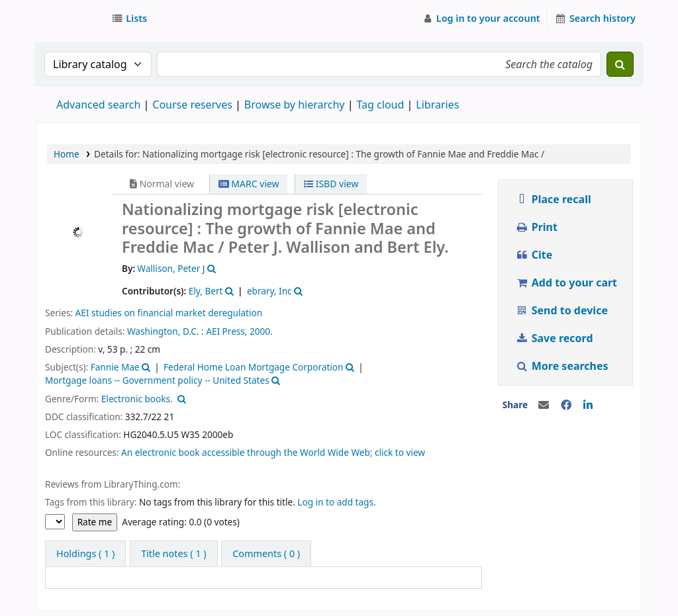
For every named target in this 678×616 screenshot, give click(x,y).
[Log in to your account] (481, 19)
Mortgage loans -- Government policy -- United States (157, 380)
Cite (534, 255)
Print (536, 227)
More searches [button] (563, 366)
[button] (132, 19)
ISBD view (331, 184)
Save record (556, 338)
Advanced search (98, 105)
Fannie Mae (115, 367)
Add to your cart (566, 283)
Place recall (553, 199)
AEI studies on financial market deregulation (169, 313)
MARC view (249, 184)
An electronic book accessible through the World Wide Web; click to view (273, 452)
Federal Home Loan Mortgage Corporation (254, 367)
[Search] (620, 64)
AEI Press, (226, 331)
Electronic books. (137, 399)
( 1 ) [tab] (85, 553)
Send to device (561, 310)
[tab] (173, 554)
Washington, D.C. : (166, 331)
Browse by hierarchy (295, 105)
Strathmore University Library (70, 19)
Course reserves (192, 105)
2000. (261, 331)
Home (67, 154)
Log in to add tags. (336, 502)
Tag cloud (380, 105)
